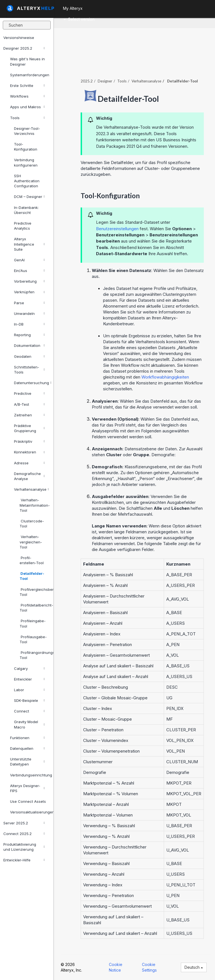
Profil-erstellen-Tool (32, 560)
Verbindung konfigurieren (26, 162)
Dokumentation (29, 345)
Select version (79, 19)
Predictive (29, 393)
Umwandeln (29, 313)
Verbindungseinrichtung (30, 775)
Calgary (29, 668)
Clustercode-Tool (32, 524)
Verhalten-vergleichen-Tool (31, 542)
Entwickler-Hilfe (24, 860)
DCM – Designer (29, 197)
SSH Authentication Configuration (27, 181)
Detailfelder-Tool (32, 576)
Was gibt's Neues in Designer (27, 61)
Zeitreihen (29, 415)
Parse (29, 303)
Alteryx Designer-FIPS (27, 788)
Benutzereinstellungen (117, 229)
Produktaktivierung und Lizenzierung (24, 847)
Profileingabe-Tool (33, 623)
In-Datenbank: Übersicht (26, 210)
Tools (27, 118)
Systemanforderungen (30, 75)
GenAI (29, 260)
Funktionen (27, 738)
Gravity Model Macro (29, 724)
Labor (29, 690)
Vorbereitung (29, 281)
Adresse (29, 463)
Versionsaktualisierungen (30, 812)
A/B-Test (29, 404)
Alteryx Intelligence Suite (29, 244)
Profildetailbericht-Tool (34, 608)
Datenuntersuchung (31, 383)
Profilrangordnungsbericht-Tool (34, 655)
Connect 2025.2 (24, 834)
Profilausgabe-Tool (33, 639)
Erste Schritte (27, 86)
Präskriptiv (29, 441)
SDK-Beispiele (29, 700)
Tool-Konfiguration (26, 147)
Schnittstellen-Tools (29, 370)
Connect (29, 711)
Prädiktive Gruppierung (29, 428)
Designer (105, 81)
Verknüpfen (29, 292)
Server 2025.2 (24, 823)
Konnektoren (29, 452)
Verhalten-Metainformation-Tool (34, 505)
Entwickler (29, 679)
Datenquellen (27, 748)
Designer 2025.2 (24, 48)
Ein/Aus (29, 271)
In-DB (29, 324)
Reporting (29, 335)
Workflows (27, 96)
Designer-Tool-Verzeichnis (27, 131)
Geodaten (29, 356)
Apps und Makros (27, 107)
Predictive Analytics (23, 226)
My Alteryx (73, 8)
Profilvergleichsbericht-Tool (34, 592)
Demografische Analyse (29, 476)
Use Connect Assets (28, 801)
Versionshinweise (19, 38)
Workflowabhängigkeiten (165, 377)
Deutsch (194, 967)
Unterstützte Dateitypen (27, 762)
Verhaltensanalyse (31, 489)
